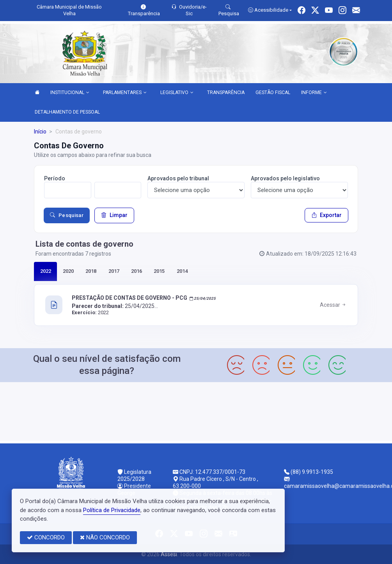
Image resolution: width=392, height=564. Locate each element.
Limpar (114, 215)
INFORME (314, 93)
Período (55, 178)
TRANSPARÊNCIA (226, 93)
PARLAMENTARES (125, 93)
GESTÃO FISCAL (273, 93)
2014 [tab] (182, 271)
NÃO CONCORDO (105, 537)
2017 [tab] (114, 271)
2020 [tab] (68, 271)
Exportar (326, 215)
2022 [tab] (46, 271)
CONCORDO (46, 537)
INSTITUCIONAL (70, 93)
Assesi (169, 554)
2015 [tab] (159, 271)
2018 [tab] (91, 271)
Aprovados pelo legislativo (285, 178)
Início (40, 132)
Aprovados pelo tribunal (178, 178)
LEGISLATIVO (177, 93)
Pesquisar (67, 215)
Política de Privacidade (112, 510)
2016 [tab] (137, 271)
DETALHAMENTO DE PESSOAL (67, 112)
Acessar (333, 305)
